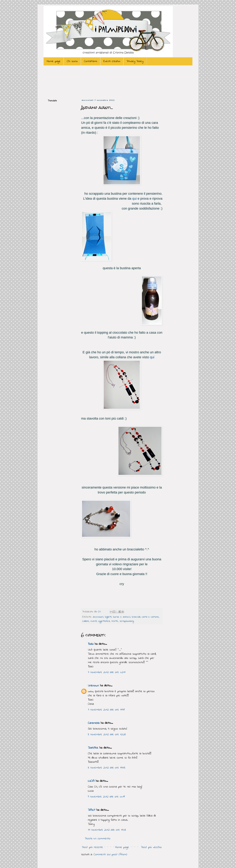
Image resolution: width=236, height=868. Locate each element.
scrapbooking (127, 621)
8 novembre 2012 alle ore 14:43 (106, 768)
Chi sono (72, 61)
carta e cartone (150, 617)
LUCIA (91, 781)
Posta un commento (98, 839)
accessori (98, 617)
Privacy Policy (135, 61)
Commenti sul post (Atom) (110, 855)
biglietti (108, 617)
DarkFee (93, 748)
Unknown (93, 686)
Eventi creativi (112, 61)
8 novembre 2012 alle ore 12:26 (107, 735)
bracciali (136, 617)
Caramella (94, 723)
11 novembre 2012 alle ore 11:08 (107, 830)
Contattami (91, 61)
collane (86, 621)
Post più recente (92, 847)
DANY (92, 810)
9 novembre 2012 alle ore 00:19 (106, 797)
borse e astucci (122, 617)
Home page (54, 61)
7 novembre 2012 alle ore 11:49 (106, 710)
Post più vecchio (151, 847)
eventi (94, 621)
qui (134, 199)
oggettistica (104, 621)
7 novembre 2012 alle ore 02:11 (107, 672)
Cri (100, 612)
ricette (115, 621)
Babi (91, 644)
